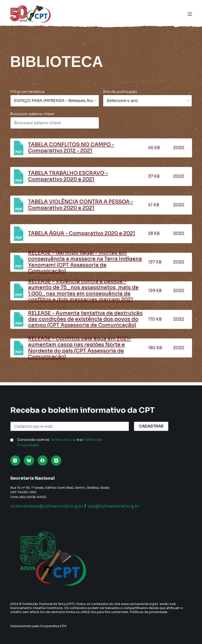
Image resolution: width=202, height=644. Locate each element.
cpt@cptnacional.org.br (116, 506)
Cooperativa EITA (53, 626)
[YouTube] (56, 460)
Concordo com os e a (60, 442)
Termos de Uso (63, 440)
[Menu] (190, 14)
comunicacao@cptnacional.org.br (48, 506)
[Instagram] (15, 460)
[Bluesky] (29, 460)
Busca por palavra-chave (32, 114)
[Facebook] (43, 460)
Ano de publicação (120, 92)
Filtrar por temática (27, 92)
